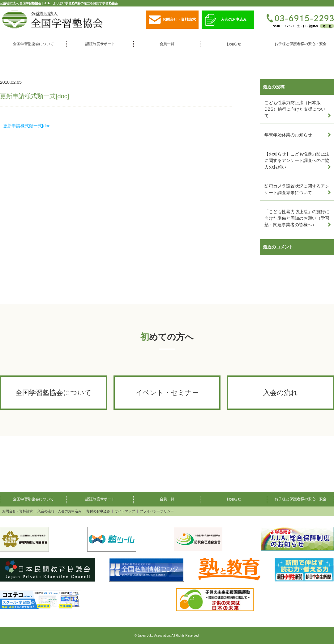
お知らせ (234, 44)
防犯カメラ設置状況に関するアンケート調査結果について (297, 189)
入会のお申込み (226, 20)
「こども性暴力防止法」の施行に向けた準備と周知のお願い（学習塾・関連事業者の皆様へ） (297, 218)
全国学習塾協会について (33, 44)
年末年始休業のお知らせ (288, 135)
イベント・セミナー (167, 393)
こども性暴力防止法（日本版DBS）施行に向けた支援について (295, 109)
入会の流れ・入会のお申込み (60, 511)
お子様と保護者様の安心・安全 (301, 44)
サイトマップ (125, 511)
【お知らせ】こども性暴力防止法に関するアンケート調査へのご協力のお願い (297, 160)
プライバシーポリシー (157, 511)
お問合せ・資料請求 (172, 20)
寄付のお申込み (98, 511)
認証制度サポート (100, 44)
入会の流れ (280, 393)
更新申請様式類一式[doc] (27, 126)
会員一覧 (167, 44)
